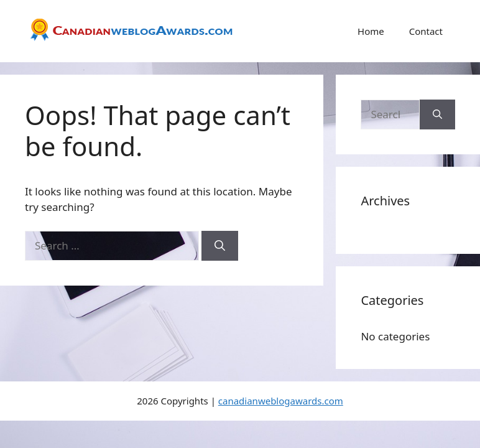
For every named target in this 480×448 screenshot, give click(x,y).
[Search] (220, 246)
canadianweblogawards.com (281, 401)
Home (371, 31)
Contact (426, 31)
